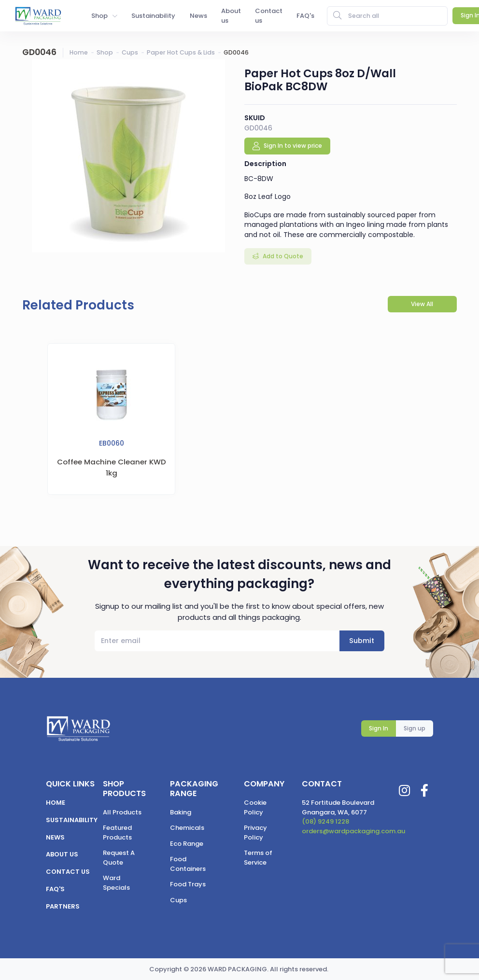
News (55, 837)
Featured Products (117, 833)
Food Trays (188, 884)
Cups (130, 52)
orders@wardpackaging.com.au (353, 831)
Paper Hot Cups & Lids (181, 52)
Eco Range (187, 844)
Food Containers (188, 864)
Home (79, 52)
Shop (105, 52)
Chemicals (187, 828)
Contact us (68, 872)
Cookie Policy (255, 807)
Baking (181, 812)
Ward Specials (116, 883)
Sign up (415, 728)
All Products (122, 812)
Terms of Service (258, 858)
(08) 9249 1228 (325, 821)
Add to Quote (282, 256)
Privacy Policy (255, 833)
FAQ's (55, 889)
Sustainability (72, 820)
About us (62, 854)
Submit (362, 641)
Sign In (379, 728)
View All (422, 304)
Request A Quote (119, 858)
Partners (63, 906)
